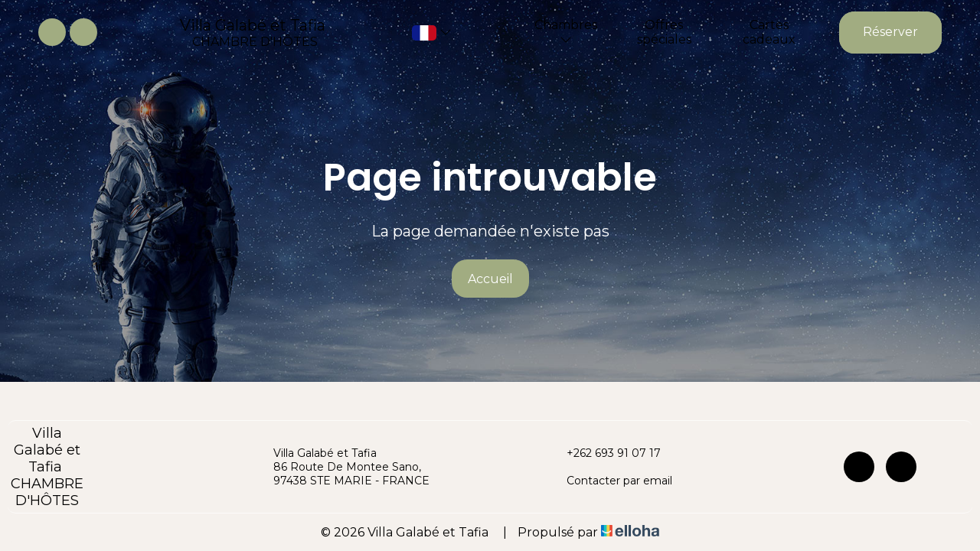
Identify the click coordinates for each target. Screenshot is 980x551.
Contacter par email (611, 481)
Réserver (890, 32)
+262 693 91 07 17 (605, 453)
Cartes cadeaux (769, 32)
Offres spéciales (664, 32)
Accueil (490, 279)
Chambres (566, 31)
